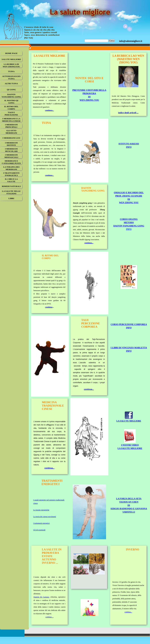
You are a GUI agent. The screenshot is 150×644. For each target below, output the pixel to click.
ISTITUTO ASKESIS (129, 144)
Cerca (112, 41)
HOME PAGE (11, 53)
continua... (50, 110)
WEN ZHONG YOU (89, 100)
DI (89, 97)
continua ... (49, 617)
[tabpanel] (131, 41)
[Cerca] (96, 41)
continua (49, 307)
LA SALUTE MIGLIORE (129, 421)
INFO (129, 147)
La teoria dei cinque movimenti (45, 517)
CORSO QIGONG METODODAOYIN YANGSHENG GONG (129, 222)
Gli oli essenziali (39, 530)
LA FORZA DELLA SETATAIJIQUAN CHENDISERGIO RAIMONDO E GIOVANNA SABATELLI (129, 505)
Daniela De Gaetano (41, 597)
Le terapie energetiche (41, 510)
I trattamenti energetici (41, 523)
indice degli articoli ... (128, 113)
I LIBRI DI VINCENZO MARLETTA (129, 348)
